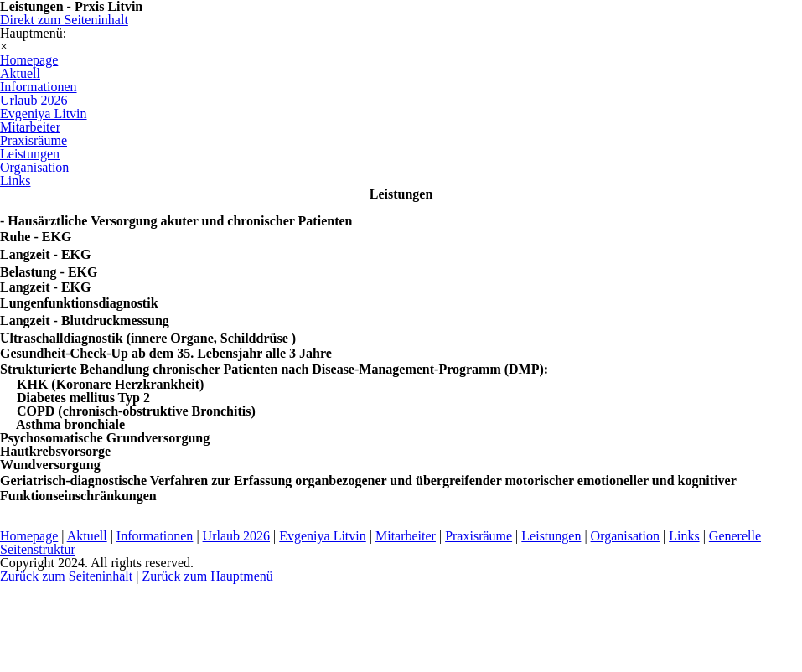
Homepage (29, 536)
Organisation (625, 536)
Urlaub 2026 (236, 536)
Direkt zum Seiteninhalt (64, 20)
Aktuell (87, 536)
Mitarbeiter (406, 536)
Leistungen (551, 536)
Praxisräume (479, 536)
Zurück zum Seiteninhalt (66, 576)
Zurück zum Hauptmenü (207, 576)
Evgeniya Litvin (323, 536)
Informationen (155, 536)
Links (684, 536)
